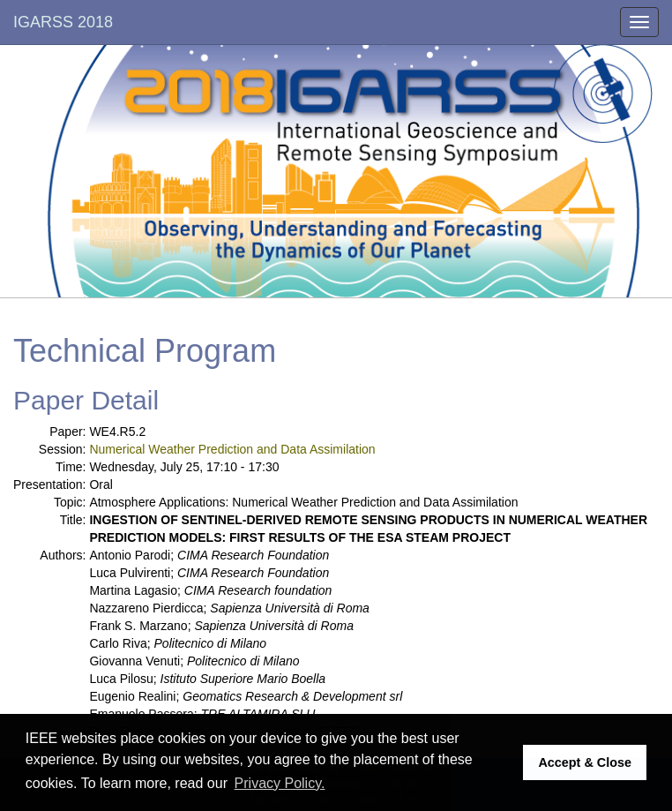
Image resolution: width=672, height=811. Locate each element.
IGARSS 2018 (63, 22)
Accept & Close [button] (585, 762)
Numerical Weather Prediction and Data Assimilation (232, 449)
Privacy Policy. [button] (280, 783)
